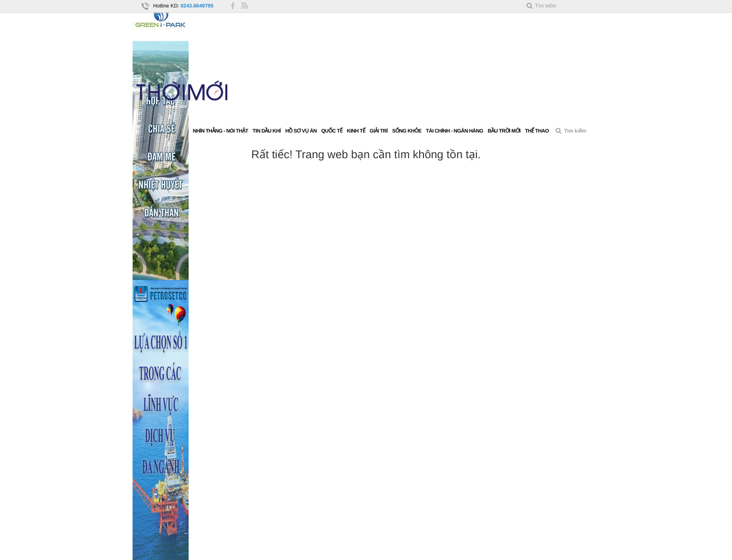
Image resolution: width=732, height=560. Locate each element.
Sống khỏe (407, 131)
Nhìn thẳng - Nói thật (220, 131)
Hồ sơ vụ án (301, 131)
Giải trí (379, 131)
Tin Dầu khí (267, 131)
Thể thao (537, 131)
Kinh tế (356, 131)
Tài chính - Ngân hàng (454, 131)
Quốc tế (332, 131)
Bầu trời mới (504, 131)
